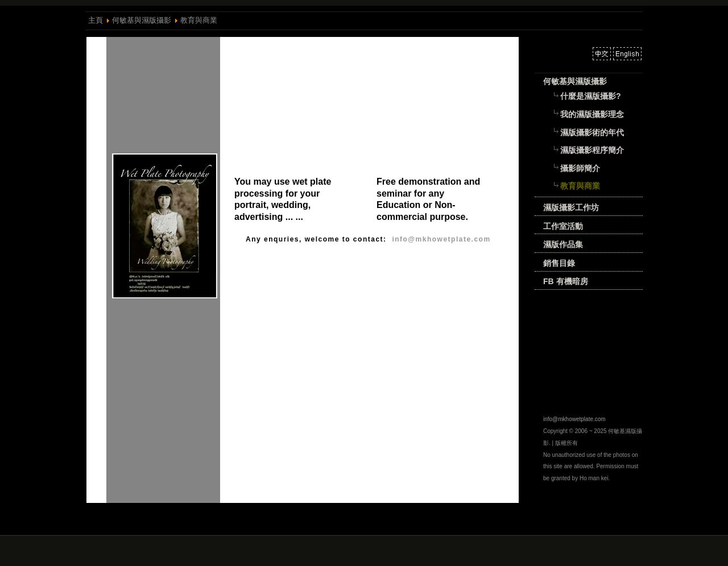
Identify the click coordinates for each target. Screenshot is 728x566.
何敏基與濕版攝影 (142, 20)
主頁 (96, 20)
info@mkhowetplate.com (574, 419)
